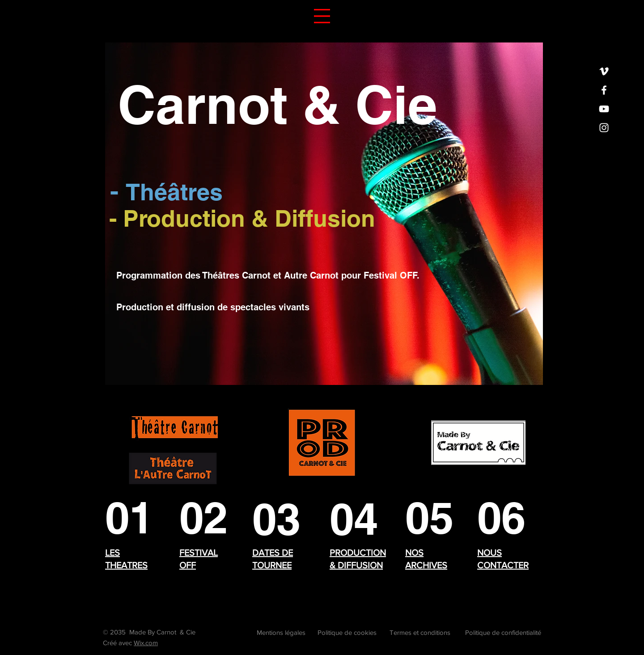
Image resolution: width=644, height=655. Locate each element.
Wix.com (146, 643)
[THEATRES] (130, 518)
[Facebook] (604, 90)
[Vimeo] (604, 71)
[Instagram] (604, 128)
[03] (277, 519)
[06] (503, 518)
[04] (355, 519)
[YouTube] (604, 109)
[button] (322, 16)
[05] (430, 518)
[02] (205, 518)
